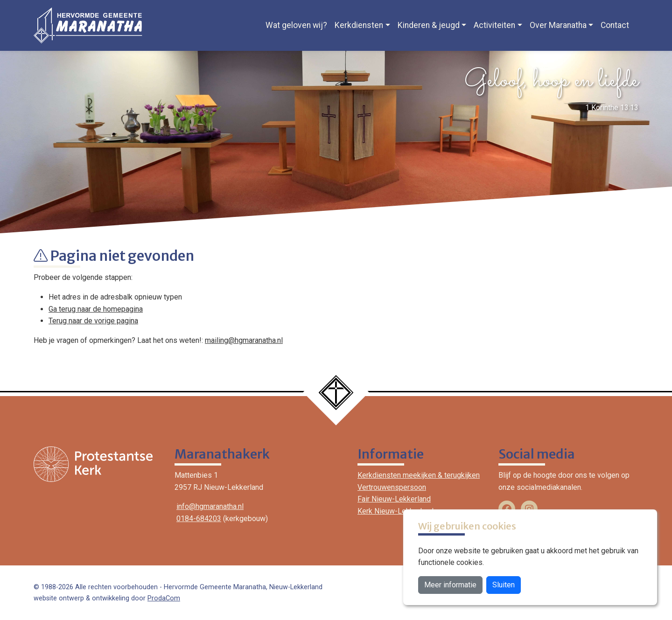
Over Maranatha (558, 25)
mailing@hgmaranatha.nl (244, 340)
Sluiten (504, 585)
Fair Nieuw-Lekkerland (394, 499)
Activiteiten (494, 25)
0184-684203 (199, 519)
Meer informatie (450, 585)
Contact (615, 25)
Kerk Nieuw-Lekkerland (395, 511)
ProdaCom (164, 598)
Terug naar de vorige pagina (93, 321)
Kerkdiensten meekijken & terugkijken (419, 475)
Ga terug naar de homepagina (96, 309)
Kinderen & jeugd (429, 25)
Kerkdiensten (359, 25)
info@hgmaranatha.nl (210, 506)
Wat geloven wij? (296, 25)
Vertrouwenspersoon (392, 487)
